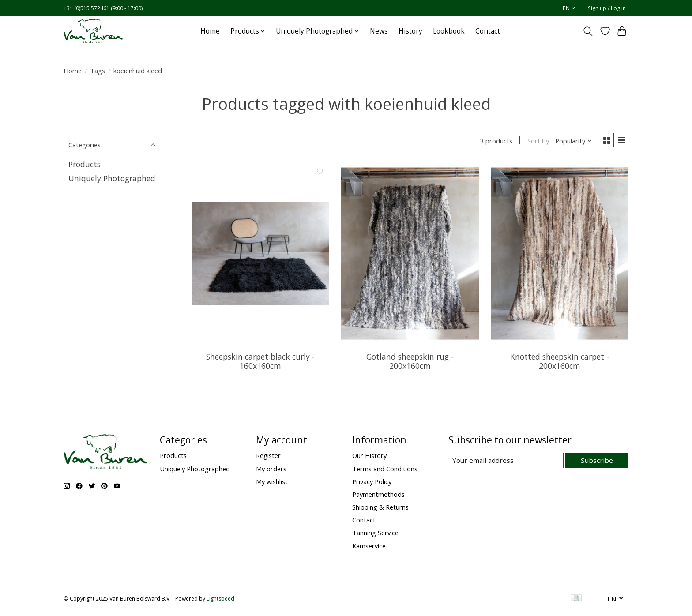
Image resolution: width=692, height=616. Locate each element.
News (379, 31)
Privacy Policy (372, 482)
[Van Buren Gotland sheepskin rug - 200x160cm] (410, 254)
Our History (369, 456)
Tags (98, 71)
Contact (488, 31)
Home (210, 31)
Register (268, 456)
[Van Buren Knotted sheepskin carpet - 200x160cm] (559, 254)
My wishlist (272, 482)
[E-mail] (507, 462)
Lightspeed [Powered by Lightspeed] (220, 599)
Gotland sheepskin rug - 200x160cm (410, 362)
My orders (271, 469)
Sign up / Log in (607, 8)
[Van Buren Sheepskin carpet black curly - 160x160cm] (261, 254)
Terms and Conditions (385, 469)
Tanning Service (375, 533)
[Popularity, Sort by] (572, 141)
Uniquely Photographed (112, 178)
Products (85, 164)
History (410, 31)
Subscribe (598, 461)
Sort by (536, 141)
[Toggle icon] (588, 31)
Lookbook (449, 31)
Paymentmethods (378, 495)
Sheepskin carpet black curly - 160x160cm (260, 362)
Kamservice (369, 546)
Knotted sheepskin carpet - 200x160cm (560, 362)
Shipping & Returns (380, 508)
